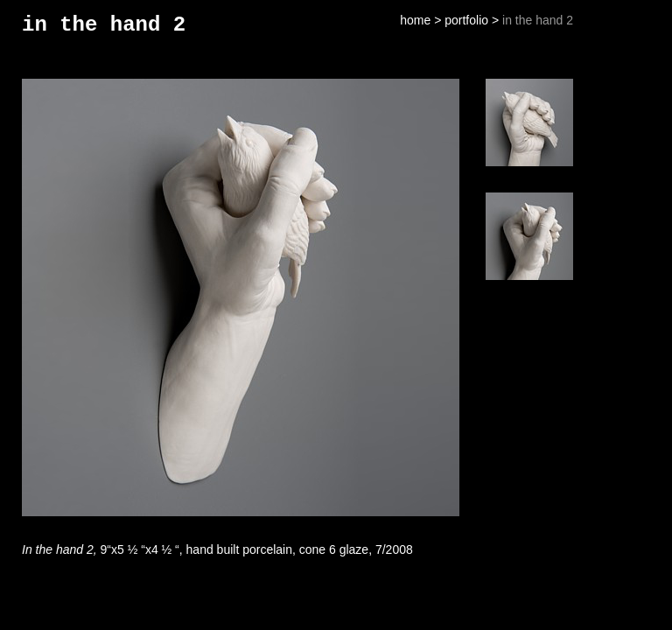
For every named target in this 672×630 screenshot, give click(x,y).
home (415, 20)
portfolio (466, 20)
